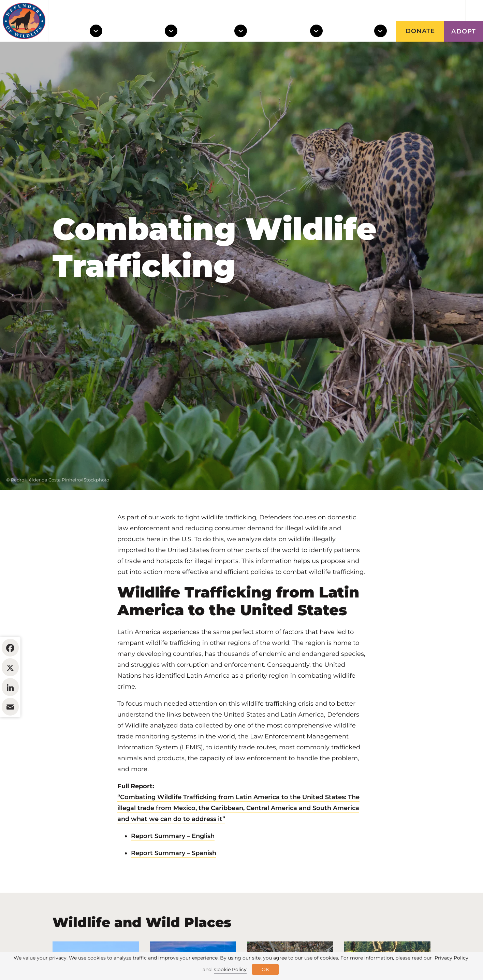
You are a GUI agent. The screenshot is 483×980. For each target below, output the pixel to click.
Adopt (464, 31)
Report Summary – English (173, 878)
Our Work (213, 31)
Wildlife (72, 31)
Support (356, 31)
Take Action (286, 31)
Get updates (431, 11)
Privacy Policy (451, 958)
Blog (383, 11)
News (356, 11)
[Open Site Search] (474, 10)
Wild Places (141, 31)
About (327, 11)
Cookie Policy (230, 969)
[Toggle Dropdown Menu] (97, 31)
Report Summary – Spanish (174, 895)
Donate (420, 31)
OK (265, 969)
